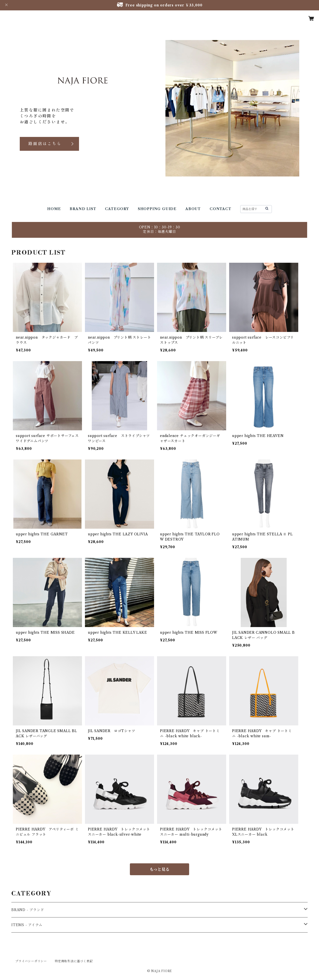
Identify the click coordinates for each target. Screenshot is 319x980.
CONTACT (220, 209)
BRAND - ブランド (28, 910)
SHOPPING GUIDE (157, 209)
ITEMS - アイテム (27, 925)
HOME (54, 209)
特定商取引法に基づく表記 (74, 961)
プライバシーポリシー (31, 961)
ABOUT (193, 209)
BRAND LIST (83, 209)
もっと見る (159, 869)
